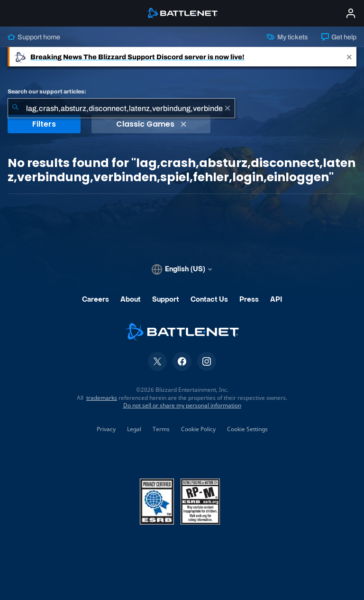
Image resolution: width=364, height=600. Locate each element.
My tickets (287, 37)
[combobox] (121, 108)
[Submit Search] (15, 108)
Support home (34, 37)
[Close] (349, 57)
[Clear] (227, 108)
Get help (339, 37)
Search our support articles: (47, 92)
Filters (44, 124)
